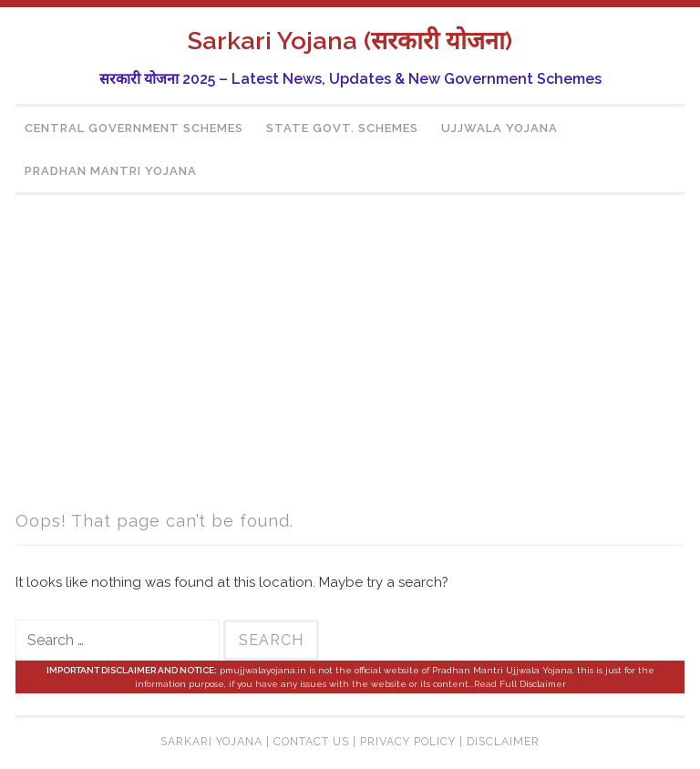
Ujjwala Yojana (499, 128)
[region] (350, 356)
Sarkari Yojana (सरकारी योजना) (350, 41)
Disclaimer (503, 742)
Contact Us (311, 742)
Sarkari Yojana (211, 742)
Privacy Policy (408, 742)
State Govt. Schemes (342, 128)
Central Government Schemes (134, 128)
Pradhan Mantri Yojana (111, 171)
